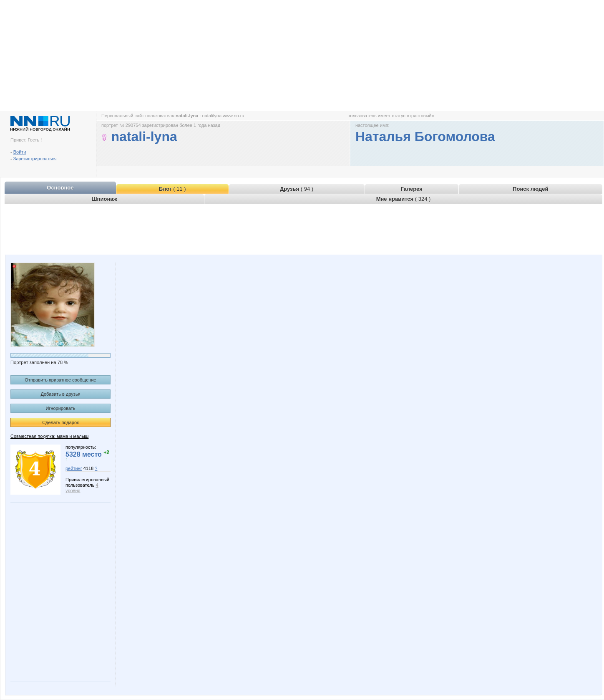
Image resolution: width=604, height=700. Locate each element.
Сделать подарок (60, 422)
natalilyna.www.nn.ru (223, 116)
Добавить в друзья (60, 394)
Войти (20, 152)
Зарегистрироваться (35, 159)
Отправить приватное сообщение (60, 380)
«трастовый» (420, 116)
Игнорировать (61, 408)
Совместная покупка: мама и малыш (49, 436)
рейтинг (74, 468)
